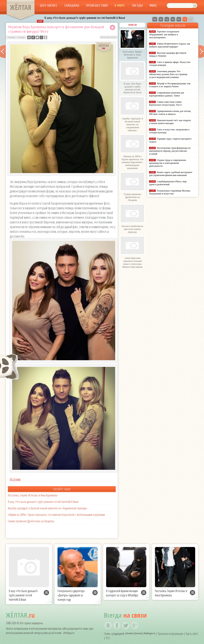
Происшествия (97, 6)
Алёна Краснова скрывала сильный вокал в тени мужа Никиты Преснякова (132, 263)
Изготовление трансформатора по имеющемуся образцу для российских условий (170, 151)
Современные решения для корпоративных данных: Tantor (167, 94)
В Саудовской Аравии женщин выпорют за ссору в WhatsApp (122, 593)
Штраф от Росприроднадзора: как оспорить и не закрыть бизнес (170, 85)
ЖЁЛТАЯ (21, 7)
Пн (155, 19)
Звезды (137, 6)
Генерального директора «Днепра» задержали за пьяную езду (71, 595)
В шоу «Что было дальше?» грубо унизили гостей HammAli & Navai (85, 18)
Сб (185, 19)
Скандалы (72, 6)
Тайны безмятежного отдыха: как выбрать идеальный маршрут (170, 45)
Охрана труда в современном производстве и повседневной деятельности (168, 163)
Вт (161, 19)
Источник (15, 479)
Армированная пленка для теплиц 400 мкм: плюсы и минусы (170, 113)
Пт (179, 19)
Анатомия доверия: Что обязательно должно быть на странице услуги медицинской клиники (168, 74)
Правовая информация (170, 634)
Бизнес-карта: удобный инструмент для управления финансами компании (171, 174)
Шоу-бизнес (49, 6)
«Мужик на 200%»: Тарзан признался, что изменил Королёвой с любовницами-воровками (56, 515)
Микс (153, 6)
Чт (173, 19)
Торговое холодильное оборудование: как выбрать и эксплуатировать (164, 34)
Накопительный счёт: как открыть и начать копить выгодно (170, 122)
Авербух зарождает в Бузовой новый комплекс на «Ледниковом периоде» (48, 508)
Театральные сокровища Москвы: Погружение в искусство (170, 192)
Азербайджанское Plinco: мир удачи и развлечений (168, 183)
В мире (120, 6)
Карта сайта (192, 634)
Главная (11, 37)
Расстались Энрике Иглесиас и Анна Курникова (33, 495)
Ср (167, 19)
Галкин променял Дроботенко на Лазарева (31, 521)
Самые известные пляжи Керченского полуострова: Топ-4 (165, 103)
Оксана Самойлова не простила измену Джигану (133, 229)
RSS (108, 638)
